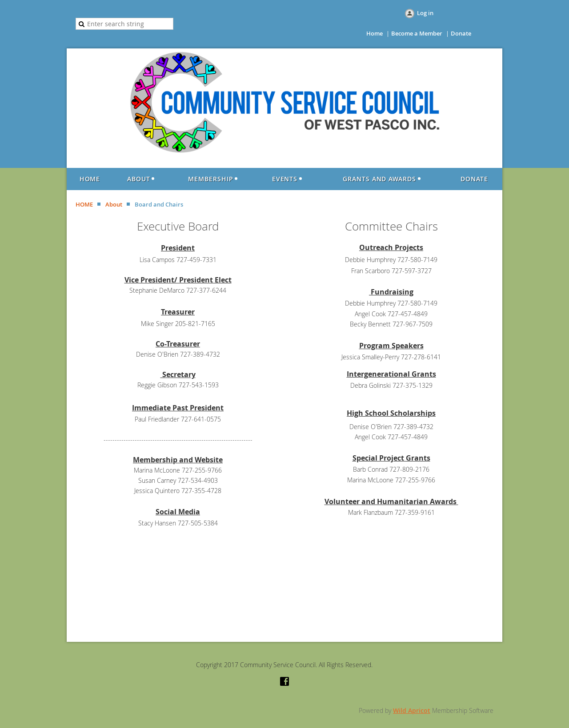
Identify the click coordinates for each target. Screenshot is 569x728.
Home (375, 33)
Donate (461, 33)
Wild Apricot (412, 710)
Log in (425, 13)
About (114, 204)
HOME (84, 204)
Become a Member (417, 33)
